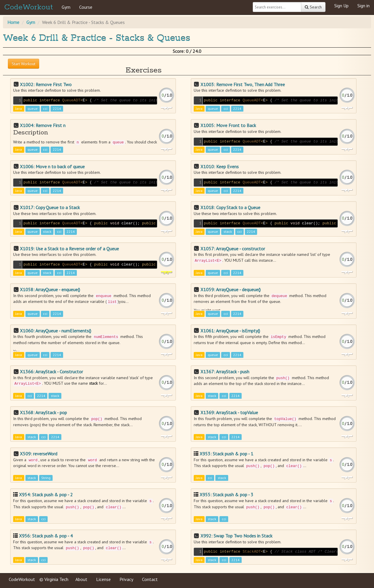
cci (45, 109)
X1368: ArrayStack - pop (43, 412)
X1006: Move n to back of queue (52, 166)
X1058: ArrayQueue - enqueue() (50, 289)
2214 (57, 109)
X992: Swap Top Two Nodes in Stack (236, 536)
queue (33, 109)
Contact (150, 579)
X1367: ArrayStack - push (225, 372)
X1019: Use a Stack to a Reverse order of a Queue (69, 249)
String (46, 478)
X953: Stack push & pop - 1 (226, 454)
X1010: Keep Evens (220, 166)
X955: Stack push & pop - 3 (226, 495)
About (81, 579)
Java (19, 109)
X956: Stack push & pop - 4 (46, 536)
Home (13, 22)
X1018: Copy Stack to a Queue (230, 207)
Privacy (126, 579)
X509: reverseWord (39, 454)
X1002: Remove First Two (46, 84)
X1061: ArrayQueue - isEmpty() (230, 331)
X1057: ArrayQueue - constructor (233, 249)
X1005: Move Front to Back (228, 125)
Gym (66, 7)
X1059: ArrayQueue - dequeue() (231, 289)
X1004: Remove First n (43, 125)
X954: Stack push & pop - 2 (46, 495)
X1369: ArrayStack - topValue (229, 412)
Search (313, 7)
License (103, 579)
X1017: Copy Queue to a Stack (50, 207)
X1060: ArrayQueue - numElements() (56, 331)
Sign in (363, 6)
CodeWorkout (29, 7)
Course (86, 7)
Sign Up (341, 6)
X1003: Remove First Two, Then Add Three (243, 84)
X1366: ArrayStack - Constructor (51, 372)
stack (47, 232)
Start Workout (24, 64)
